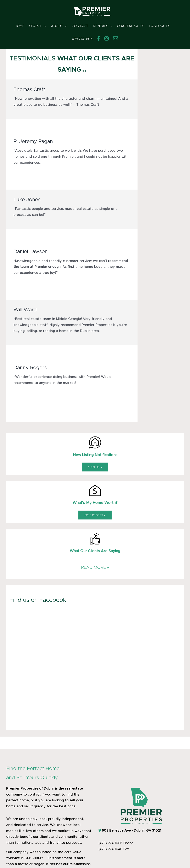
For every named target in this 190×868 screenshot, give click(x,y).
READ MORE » (95, 567)
